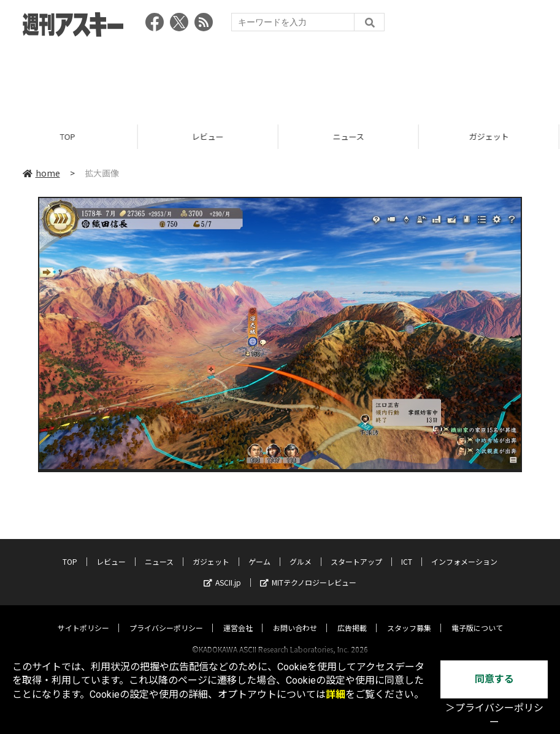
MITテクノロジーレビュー (308, 571)
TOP (70, 136)
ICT (407, 550)
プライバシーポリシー (166, 616)
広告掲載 (352, 616)
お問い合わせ (295, 616)
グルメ (301, 550)
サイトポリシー (83, 616)
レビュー (210, 136)
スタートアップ (356, 550)
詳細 (336, 694)
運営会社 (238, 616)
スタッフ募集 (409, 616)
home (41, 173)
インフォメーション (464, 550)
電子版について (477, 616)
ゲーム (259, 550)
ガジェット (211, 550)
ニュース (351, 136)
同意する (494, 679)
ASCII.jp (222, 571)
